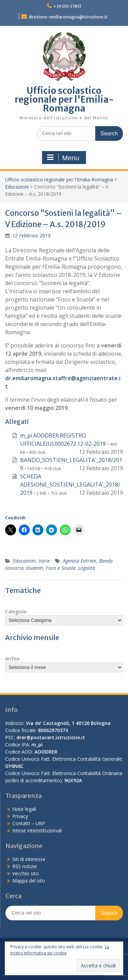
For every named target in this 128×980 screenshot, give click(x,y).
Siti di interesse (29, 859)
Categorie (16, 612)
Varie (44, 561)
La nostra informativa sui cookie (60, 950)
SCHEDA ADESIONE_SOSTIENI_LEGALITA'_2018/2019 (70, 485)
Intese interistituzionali (37, 830)
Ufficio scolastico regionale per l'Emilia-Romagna (64, 99)
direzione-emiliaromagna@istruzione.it (68, 17)
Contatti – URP (29, 823)
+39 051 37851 (67, 6)
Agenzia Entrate (80, 561)
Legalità (87, 568)
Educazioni (17, 187)
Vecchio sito (26, 873)
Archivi (12, 659)
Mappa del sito (29, 881)
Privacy (20, 816)
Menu (63, 158)
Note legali (24, 809)
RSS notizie (25, 866)
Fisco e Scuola (61, 568)
